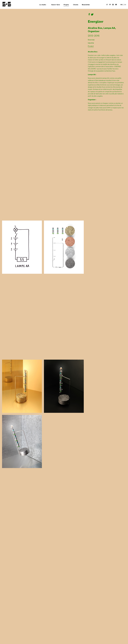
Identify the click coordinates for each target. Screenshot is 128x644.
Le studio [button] (43, 5)
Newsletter (86, 5)
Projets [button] (66, 5)
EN (125, 5)
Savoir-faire (56, 5)
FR (121, 5)
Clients (76, 5)
